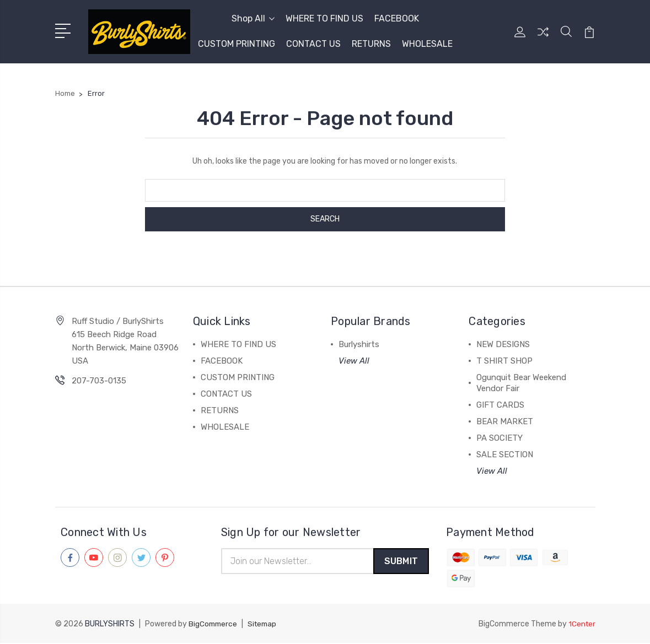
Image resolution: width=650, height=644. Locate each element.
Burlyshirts (359, 344)
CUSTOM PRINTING (237, 44)
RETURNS (371, 44)
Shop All (253, 18)
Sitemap (265, 625)
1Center (581, 625)
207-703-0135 (99, 381)
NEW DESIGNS (503, 344)
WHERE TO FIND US (324, 18)
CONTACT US (313, 44)
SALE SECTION (505, 454)
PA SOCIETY (499, 438)
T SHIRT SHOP (504, 361)
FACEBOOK (397, 18)
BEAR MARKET (505, 421)
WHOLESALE (427, 44)
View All (354, 361)
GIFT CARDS (500, 405)
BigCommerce (214, 625)
